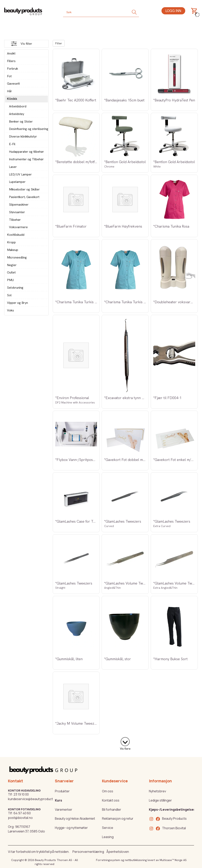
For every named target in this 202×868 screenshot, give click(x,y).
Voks (10, 310)
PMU (10, 280)
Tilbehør (15, 220)
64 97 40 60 (22, 813)
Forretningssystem (108, 860)
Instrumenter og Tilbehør (26, 159)
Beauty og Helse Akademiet (75, 818)
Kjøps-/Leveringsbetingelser (172, 810)
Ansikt (11, 53)
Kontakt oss (111, 800)
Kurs (58, 800)
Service (108, 828)
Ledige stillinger (160, 800)
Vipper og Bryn (17, 303)
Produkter (62, 791)
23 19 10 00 (21, 794)
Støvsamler (17, 212)
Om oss (108, 791)
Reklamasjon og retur (118, 818)
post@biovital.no (20, 818)
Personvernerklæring (88, 852)
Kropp (11, 242)
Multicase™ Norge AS (173, 860)
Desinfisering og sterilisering (27, 129)
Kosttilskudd (16, 235)
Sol (9, 295)
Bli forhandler (112, 810)
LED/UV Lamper (20, 174)
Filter (59, 43)
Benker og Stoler (21, 121)
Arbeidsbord (18, 106)
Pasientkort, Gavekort (24, 197)
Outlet (11, 272)
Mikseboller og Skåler (24, 189)
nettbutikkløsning (136, 860)
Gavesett (13, 84)
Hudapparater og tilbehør (26, 152)
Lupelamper (17, 182)
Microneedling (17, 257)
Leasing (108, 837)
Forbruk (12, 69)
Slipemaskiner (19, 205)
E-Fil (12, 144)
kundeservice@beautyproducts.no (34, 799)
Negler (12, 265)
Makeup (13, 250)
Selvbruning (15, 288)
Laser (13, 167)
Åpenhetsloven (118, 852)
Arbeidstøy (17, 114)
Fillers (11, 61)
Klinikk (12, 99)
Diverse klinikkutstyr (23, 136)
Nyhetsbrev (157, 791)
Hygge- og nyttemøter (71, 828)
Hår (9, 91)
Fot (9, 76)
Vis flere (125, 749)
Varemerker (64, 810)
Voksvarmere (18, 227)
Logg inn (173, 11)
